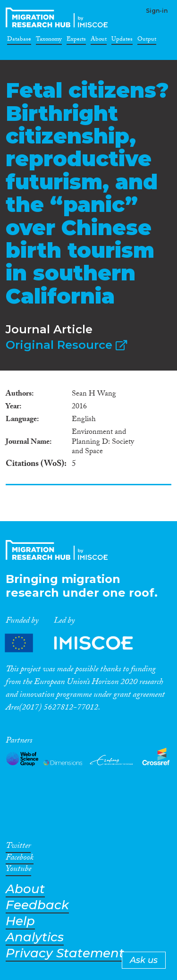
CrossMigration (59, 17)
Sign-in (157, 11)
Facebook (20, 859)
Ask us (144, 960)
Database (19, 41)
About (99, 41)
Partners (77, 643)
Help (20, 921)
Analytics (35, 937)
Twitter (18, 847)
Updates (122, 41)
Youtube (18, 870)
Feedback (37, 905)
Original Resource (66, 345)
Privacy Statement (65, 953)
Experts (76, 41)
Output (147, 41)
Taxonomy (49, 41)
